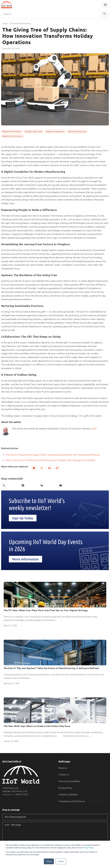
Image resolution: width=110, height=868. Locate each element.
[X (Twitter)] (4, 485)
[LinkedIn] (42, 485)
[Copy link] (57, 468)
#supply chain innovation (12, 136)
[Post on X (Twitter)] (42, 468)
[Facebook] (23, 485)
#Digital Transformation (12, 131)
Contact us (64, 775)
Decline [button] (61, 861)
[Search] (50, 14)
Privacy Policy (88, 848)
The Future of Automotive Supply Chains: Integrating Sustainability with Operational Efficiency (53, 455)
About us (63, 768)
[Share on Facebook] (34, 468)
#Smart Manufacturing (77, 131)
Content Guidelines (68, 795)
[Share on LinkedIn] (49, 468)
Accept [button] (49, 861)
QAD (94, 429)
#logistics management (55, 131)
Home (5, 23)
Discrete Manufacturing (20, 23)
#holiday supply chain (34, 131)
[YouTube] (61, 485)
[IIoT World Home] (27, 775)
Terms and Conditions (69, 781)
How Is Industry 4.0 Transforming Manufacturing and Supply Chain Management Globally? (51, 460)
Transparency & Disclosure (72, 801)
